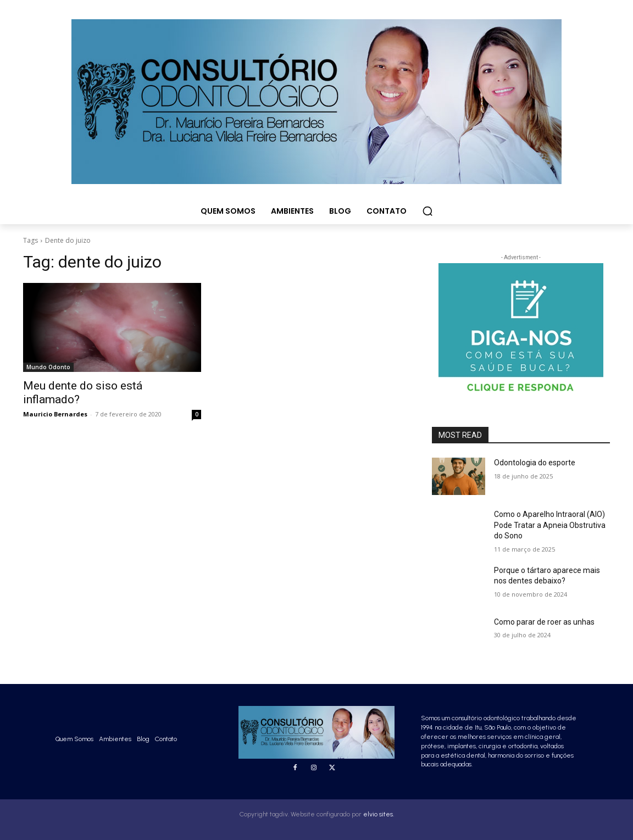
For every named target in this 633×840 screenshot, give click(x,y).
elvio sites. (379, 814)
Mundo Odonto (48, 367)
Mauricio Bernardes (55, 414)
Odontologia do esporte (535, 463)
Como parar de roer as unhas (544, 622)
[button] (427, 211)
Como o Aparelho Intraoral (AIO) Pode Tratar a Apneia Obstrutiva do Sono (550, 525)
